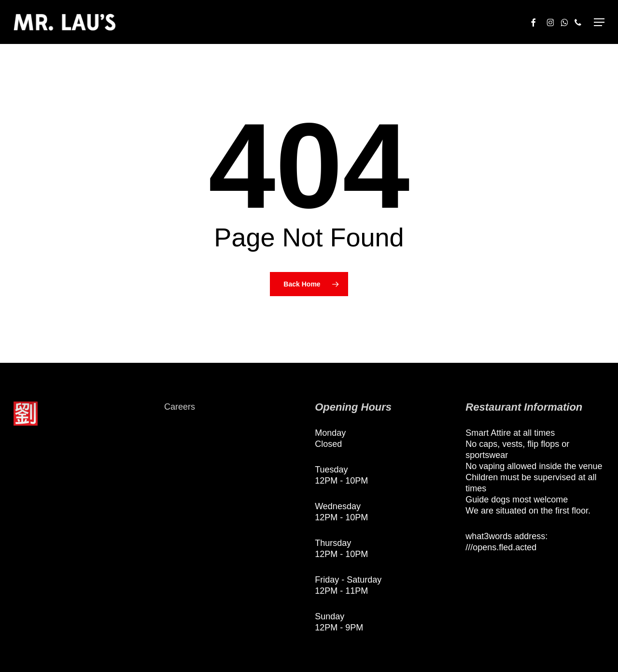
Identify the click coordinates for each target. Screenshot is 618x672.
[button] (599, 22)
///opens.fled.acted (501, 547)
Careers (180, 407)
